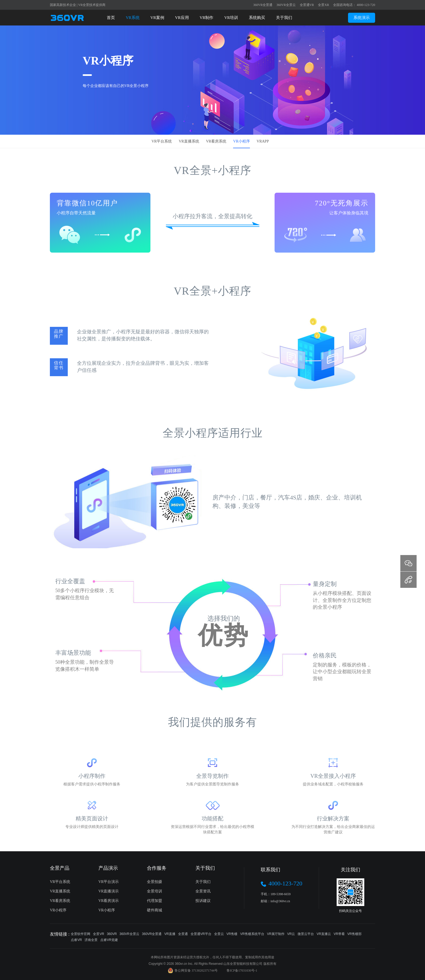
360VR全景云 (286, 5)
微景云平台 (306, 934)
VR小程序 (241, 141)
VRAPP (263, 141)
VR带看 (339, 934)
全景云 (219, 934)
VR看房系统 (216, 141)
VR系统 (133, 18)
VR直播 (170, 934)
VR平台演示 (109, 882)
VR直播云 (324, 934)
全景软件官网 (81, 934)
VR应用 (182, 18)
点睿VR (76, 940)
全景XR (323, 5)
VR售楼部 (355, 934)
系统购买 (257, 18)
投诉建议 (203, 901)
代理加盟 (154, 901)
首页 (111, 18)
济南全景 (91, 940)
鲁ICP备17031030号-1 (242, 971)
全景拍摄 (154, 882)
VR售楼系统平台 (252, 934)
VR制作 (207, 18)
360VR (112, 934)
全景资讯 (203, 891)
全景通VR (307, 5)
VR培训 (231, 18)
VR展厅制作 (276, 934)
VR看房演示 (109, 901)
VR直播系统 (189, 141)
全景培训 (154, 891)
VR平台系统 (162, 141)
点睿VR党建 (109, 940)
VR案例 (157, 18)
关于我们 (284, 18)
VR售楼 (232, 934)
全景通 (183, 934)
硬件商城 (154, 910)
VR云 (291, 934)
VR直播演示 (109, 891)
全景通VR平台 (201, 934)
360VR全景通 (263, 5)
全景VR (99, 934)
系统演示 (362, 18)
